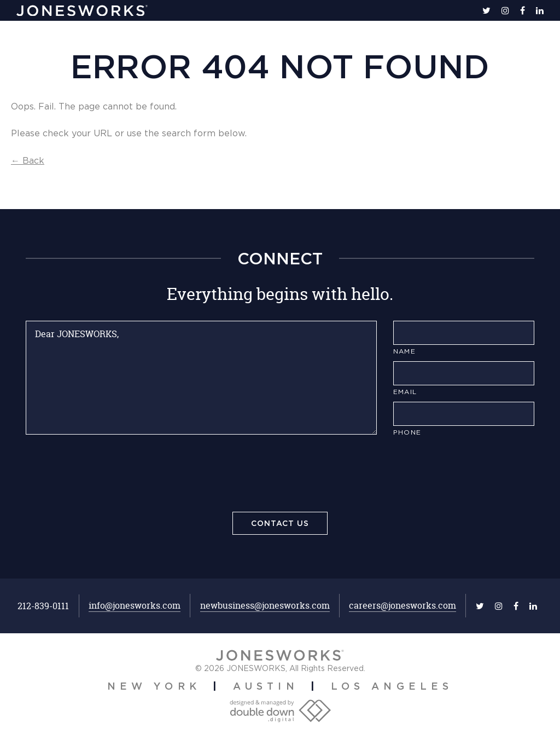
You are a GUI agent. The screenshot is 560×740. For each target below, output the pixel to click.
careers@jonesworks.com (402, 605)
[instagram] (505, 10)
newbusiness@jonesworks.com (265, 605)
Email (405, 392)
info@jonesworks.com (135, 605)
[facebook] (523, 10)
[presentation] (280, 476)
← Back (28, 160)
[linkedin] (540, 10)
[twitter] (486, 10)
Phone (407, 432)
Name (404, 351)
